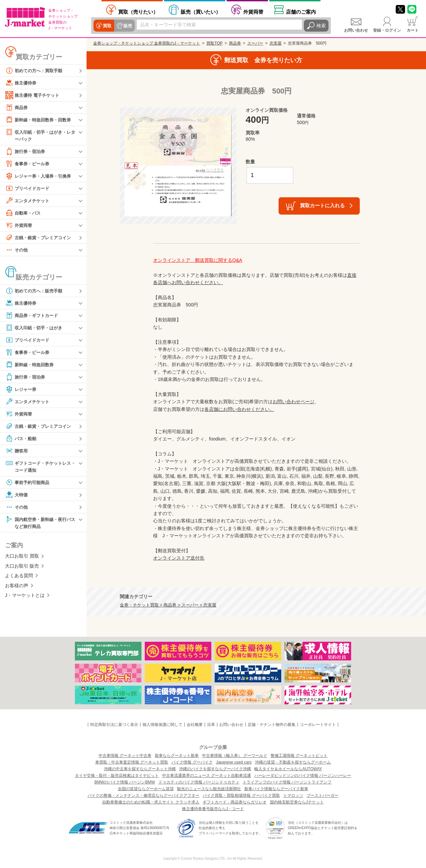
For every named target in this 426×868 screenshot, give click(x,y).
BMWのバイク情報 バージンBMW (125, 782)
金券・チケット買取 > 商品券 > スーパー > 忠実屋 (168, 605)
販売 (127, 26)
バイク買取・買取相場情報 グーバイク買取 (241, 795)
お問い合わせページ (294, 402)
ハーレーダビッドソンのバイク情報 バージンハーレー (303, 776)
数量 (250, 162)
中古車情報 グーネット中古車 (125, 756)
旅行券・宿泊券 (26, 152)
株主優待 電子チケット (34, 95)
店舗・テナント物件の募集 (272, 725)
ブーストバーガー (322, 795)
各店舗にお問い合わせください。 (239, 409)
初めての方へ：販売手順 (36, 291)
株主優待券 (22, 83)
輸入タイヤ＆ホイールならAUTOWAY (288, 769)
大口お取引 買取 (22, 558)
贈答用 (17, 451)
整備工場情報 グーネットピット (299, 756)
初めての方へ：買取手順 (36, 71)
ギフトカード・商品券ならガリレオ (235, 802)
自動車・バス (24, 213)
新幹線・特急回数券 (31, 365)
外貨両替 (253, 12)
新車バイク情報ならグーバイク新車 (276, 789)
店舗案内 (301, 12)
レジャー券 (22, 390)
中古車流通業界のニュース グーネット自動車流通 (207, 776)
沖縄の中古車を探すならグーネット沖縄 (140, 769)
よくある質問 (19, 577)
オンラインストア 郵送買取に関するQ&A (198, 260)
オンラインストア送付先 (179, 558)
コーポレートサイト (318, 725)
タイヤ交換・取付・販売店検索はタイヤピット (117, 776)
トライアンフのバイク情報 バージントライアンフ (287, 782)
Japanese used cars (234, 762)
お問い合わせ (356, 30)
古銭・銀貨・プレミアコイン (40, 238)
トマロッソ (293, 795)
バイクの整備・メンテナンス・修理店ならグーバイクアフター (143, 795)
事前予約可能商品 (29, 483)
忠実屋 (276, 43)
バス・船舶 (22, 439)
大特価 (17, 496)
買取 (107, 26)
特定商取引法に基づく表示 (114, 725)
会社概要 (195, 725)
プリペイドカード (29, 189)
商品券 (17, 107)
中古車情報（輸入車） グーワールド (234, 756)
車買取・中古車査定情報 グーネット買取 (132, 762)
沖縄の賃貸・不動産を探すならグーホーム (293, 762)
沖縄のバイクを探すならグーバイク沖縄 (215, 769)
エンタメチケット (29, 201)
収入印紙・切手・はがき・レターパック (40, 135)
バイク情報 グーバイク (192, 762)
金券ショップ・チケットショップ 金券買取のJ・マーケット (147, 43)
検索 (321, 26)
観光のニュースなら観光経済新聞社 (209, 789)
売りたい (138, 12)
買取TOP (214, 43)
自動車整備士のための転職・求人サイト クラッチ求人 (151, 802)
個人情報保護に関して (162, 725)
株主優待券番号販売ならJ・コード (213, 809)
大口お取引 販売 (22, 568)
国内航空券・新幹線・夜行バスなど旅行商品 (40, 523)
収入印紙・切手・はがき (36, 328)
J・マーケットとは (25, 597)
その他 (17, 250)
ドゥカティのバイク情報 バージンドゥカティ (199, 782)
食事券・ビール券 (29, 164)
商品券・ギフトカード (33, 316)
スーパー (255, 43)
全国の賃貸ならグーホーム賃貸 (146, 789)
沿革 (211, 725)
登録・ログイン (387, 30)
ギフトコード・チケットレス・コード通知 (38, 467)
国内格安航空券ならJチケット (297, 802)
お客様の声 (17, 587)
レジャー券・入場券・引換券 (40, 176)
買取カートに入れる (322, 205)
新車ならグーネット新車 (177, 756)
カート (413, 30)
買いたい (201, 12)
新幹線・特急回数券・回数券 (40, 120)
